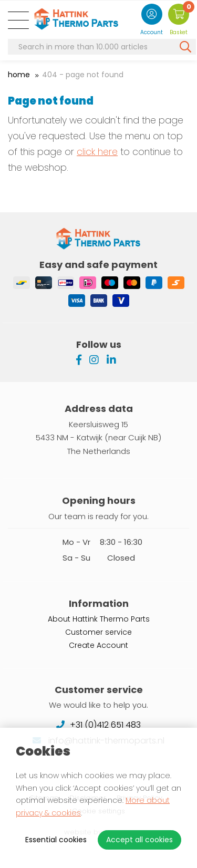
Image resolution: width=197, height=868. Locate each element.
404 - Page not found (83, 75)
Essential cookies (56, 840)
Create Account (98, 645)
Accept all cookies (139, 840)
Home (19, 75)
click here (97, 152)
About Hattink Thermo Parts (99, 619)
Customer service (98, 632)
